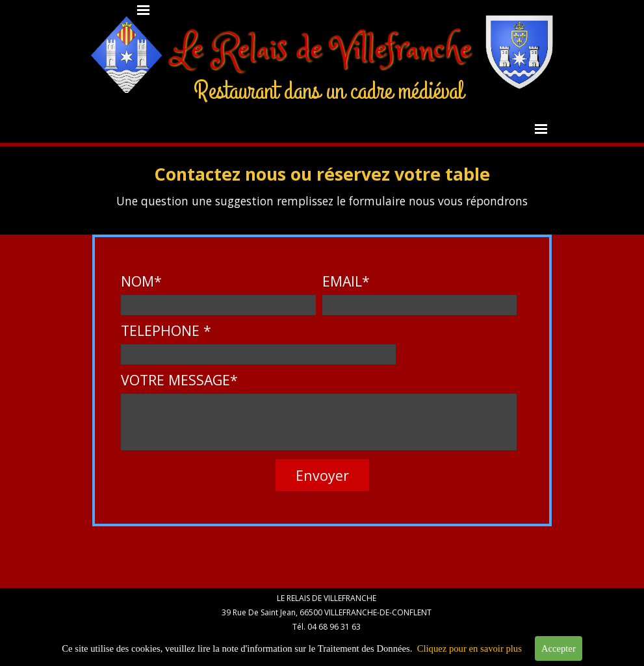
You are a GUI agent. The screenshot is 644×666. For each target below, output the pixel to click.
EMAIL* (346, 281)
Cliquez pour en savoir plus (470, 650)
